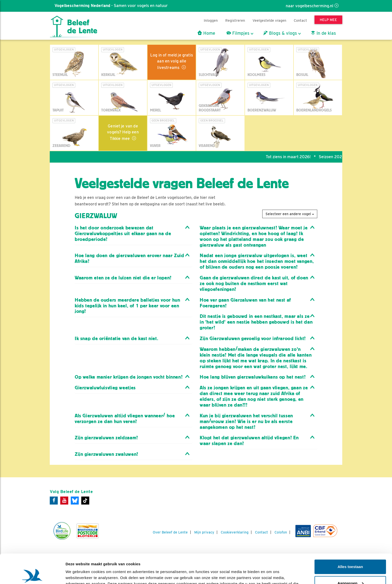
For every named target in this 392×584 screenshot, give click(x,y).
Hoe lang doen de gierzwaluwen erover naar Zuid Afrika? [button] (129, 258)
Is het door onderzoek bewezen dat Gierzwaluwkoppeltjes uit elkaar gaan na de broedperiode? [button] (123, 234)
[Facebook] (54, 501)
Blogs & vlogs (280, 33)
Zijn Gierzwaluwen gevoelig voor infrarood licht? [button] (253, 338)
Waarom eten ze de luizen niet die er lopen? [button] (123, 278)
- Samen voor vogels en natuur (111, 6)
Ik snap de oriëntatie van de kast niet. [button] (116, 338)
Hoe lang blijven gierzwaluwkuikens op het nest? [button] (253, 377)
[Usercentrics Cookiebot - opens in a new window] (32, 574)
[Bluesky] (75, 501)
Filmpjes (238, 33)
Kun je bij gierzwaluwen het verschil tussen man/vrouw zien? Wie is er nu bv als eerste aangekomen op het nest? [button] (246, 421)
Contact (300, 20)
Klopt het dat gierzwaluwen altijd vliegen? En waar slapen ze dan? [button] (249, 441)
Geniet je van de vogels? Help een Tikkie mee (123, 132)
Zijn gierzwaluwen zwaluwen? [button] (106, 454)
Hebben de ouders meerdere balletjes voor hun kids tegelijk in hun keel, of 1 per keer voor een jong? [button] (127, 306)
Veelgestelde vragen (269, 20)
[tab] (133, 234)
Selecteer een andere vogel (290, 214)
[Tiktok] (85, 501)
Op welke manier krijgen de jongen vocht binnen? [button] (129, 377)
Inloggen (211, 20)
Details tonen (77, 574)
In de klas (323, 33)
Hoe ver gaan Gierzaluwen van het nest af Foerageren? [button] (245, 303)
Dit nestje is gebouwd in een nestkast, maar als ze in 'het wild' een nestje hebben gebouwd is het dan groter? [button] (256, 322)
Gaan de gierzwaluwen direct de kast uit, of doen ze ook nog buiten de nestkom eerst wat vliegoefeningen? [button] (254, 284)
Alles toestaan (350, 537)
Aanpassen (350, 554)
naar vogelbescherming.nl (309, 6)
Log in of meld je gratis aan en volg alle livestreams (172, 61)
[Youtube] (64, 501)
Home (206, 33)
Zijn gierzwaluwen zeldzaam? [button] (106, 438)
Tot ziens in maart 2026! (291, 157)
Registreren (235, 20)
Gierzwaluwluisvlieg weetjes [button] (105, 388)
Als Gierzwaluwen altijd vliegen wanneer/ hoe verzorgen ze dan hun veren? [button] (125, 419)
